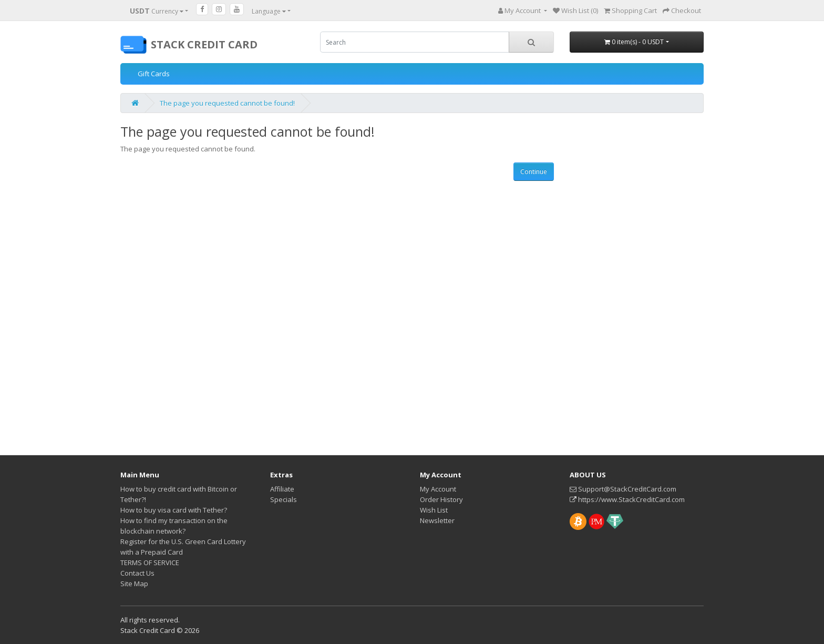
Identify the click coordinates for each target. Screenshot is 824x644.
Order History (441, 499)
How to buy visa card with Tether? (174, 510)
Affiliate (282, 489)
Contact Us (137, 573)
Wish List (434, 510)
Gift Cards (154, 74)
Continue (534, 172)
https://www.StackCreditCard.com (627, 499)
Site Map (134, 584)
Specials (284, 499)
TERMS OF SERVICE (150, 563)
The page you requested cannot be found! (227, 103)
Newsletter (437, 520)
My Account (438, 489)
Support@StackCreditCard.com (623, 489)
